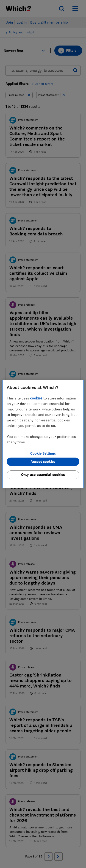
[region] (43, 434)
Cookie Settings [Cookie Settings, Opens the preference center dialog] (43, 453)
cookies (36, 398)
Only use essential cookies (43, 475)
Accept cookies (43, 462)
